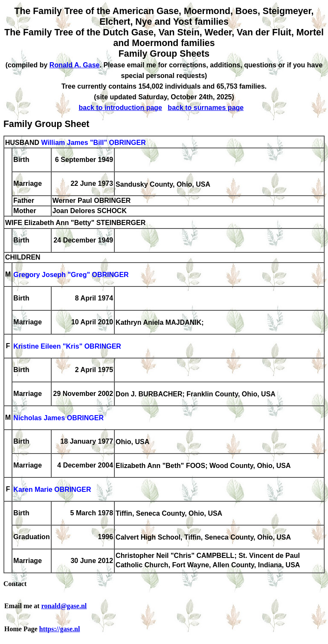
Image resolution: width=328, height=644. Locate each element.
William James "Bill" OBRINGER (93, 143)
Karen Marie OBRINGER (52, 490)
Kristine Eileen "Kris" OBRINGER (67, 347)
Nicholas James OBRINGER (58, 418)
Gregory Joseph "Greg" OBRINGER (71, 275)
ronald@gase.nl (64, 606)
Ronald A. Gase (75, 65)
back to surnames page (206, 108)
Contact (15, 584)
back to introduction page (120, 108)
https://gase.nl (60, 629)
